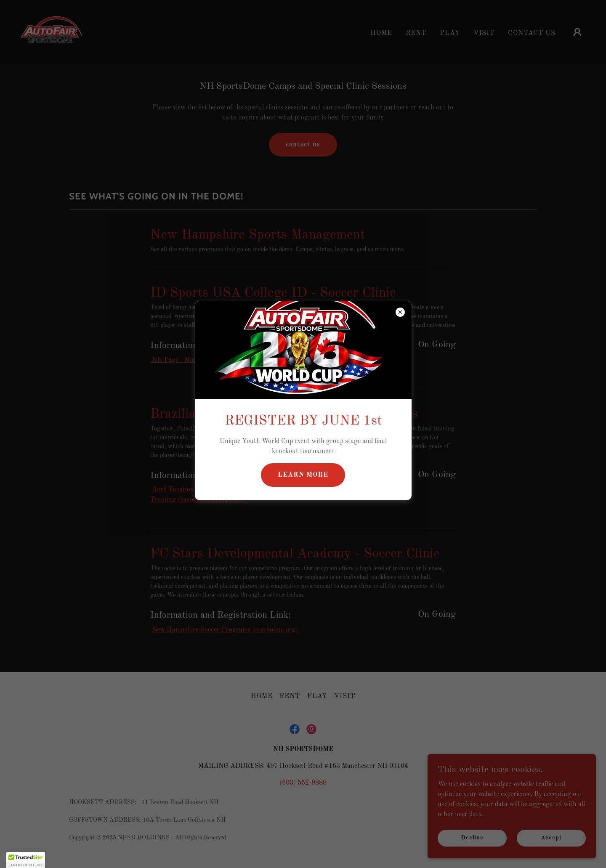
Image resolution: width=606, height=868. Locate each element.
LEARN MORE (303, 475)
